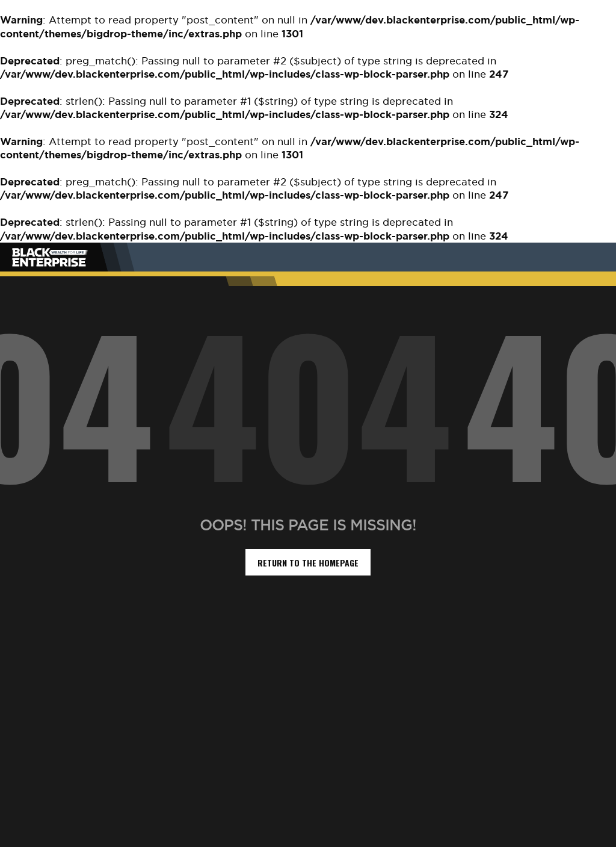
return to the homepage (308, 563)
